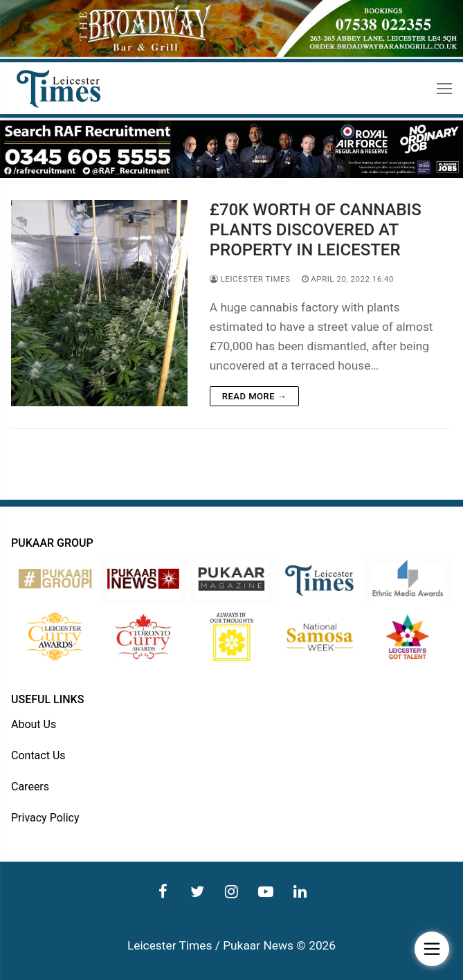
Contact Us (38, 755)
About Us (34, 724)
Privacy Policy (45, 818)
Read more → (254, 396)
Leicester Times (250, 279)
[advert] (231, 53)
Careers (30, 787)
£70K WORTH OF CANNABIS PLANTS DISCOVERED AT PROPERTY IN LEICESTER (316, 230)
